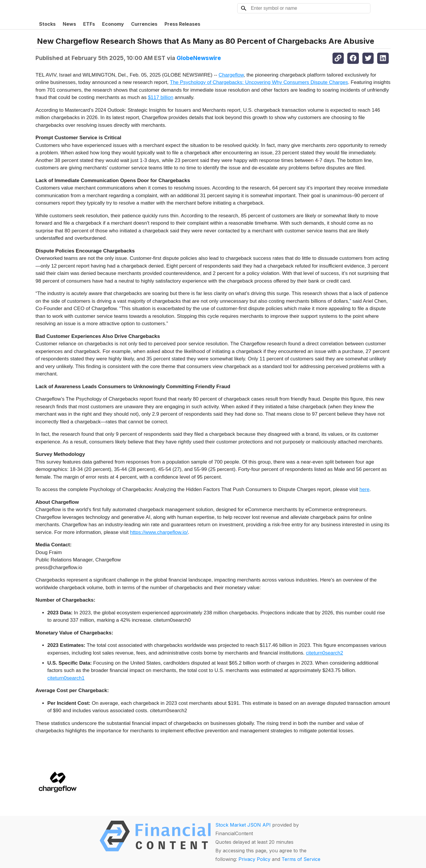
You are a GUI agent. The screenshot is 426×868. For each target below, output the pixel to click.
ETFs (89, 24)
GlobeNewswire (199, 58)
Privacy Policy (254, 859)
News (69, 24)
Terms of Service (301, 859)
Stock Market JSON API (243, 825)
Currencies (144, 24)
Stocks (47, 24)
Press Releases (182, 24)
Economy (113, 24)
